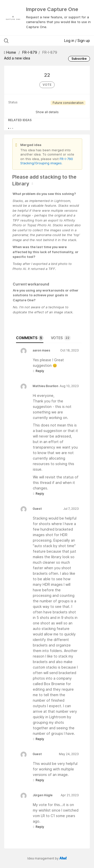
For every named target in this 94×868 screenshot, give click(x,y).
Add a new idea (17, 58)
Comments (30, 338)
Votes (61, 338)
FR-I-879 (30, 52)
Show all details (47, 112)
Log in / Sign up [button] (77, 41)
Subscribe (79, 59)
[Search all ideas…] (30, 41)
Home (11, 52)
